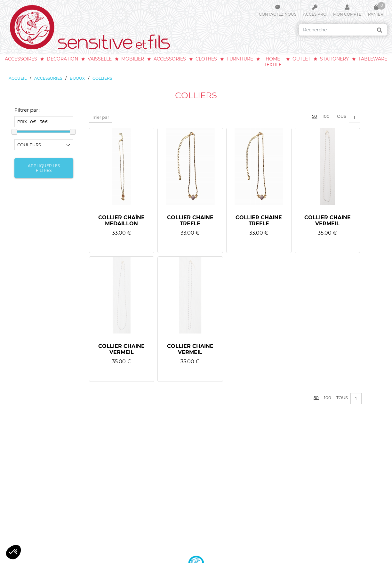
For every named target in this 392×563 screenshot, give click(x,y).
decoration (62, 59)
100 (326, 116)
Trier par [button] (100, 117)
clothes (206, 59)
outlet (301, 59)
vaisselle (100, 59)
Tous (340, 116)
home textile (273, 62)
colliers (102, 78)
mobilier (133, 59)
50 (315, 116)
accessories (170, 59)
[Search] (343, 30)
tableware (373, 59)
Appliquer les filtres (44, 168)
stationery (334, 59)
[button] (13, 552)
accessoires (21, 59)
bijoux (77, 78)
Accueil (18, 78)
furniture (240, 59)
